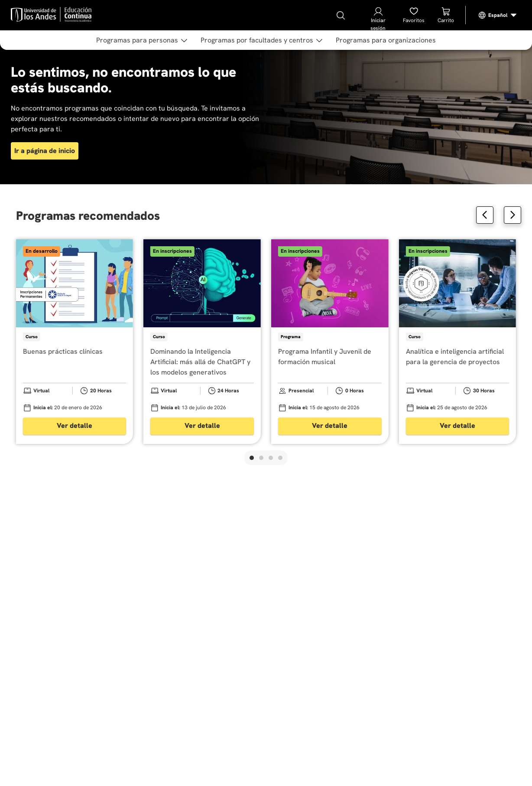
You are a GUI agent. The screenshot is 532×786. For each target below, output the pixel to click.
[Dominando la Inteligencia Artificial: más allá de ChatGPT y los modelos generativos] (202, 342)
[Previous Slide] (485, 215)
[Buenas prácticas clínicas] (75, 342)
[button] (252, 458)
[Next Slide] (513, 215)
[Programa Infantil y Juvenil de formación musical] (330, 342)
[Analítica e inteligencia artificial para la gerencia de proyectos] (458, 342)
